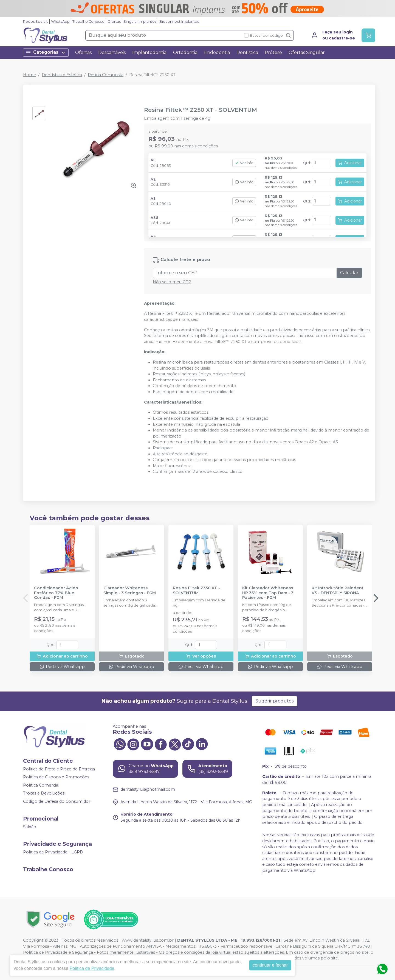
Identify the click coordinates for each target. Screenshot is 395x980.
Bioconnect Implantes (179, 22)
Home (29, 75)
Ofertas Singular (307, 52)
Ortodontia (185, 52)
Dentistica (247, 52)
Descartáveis (112, 52)
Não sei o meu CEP (172, 282)
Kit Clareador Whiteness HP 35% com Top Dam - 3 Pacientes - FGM (268, 593)
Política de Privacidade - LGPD (53, 852)
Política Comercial (41, 785)
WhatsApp (60, 22)
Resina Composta (106, 75)
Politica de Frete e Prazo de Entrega (59, 769)
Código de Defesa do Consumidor (57, 801)
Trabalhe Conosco (88, 22)
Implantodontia (149, 52)
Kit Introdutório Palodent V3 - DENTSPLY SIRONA (338, 590)
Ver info (244, 163)
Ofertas (114, 22)
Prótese (273, 52)
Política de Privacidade (92, 968)
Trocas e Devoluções (44, 793)
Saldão (30, 827)
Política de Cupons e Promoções (56, 777)
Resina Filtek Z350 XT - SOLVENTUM (196, 590)
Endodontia (217, 52)
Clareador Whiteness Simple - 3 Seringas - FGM (130, 590)
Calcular (349, 273)
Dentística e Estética (62, 75)
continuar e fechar (270, 965)
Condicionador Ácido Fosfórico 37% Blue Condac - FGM (56, 593)
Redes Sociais (36, 22)
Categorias (46, 52)
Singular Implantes (140, 22)
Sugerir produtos (274, 701)
